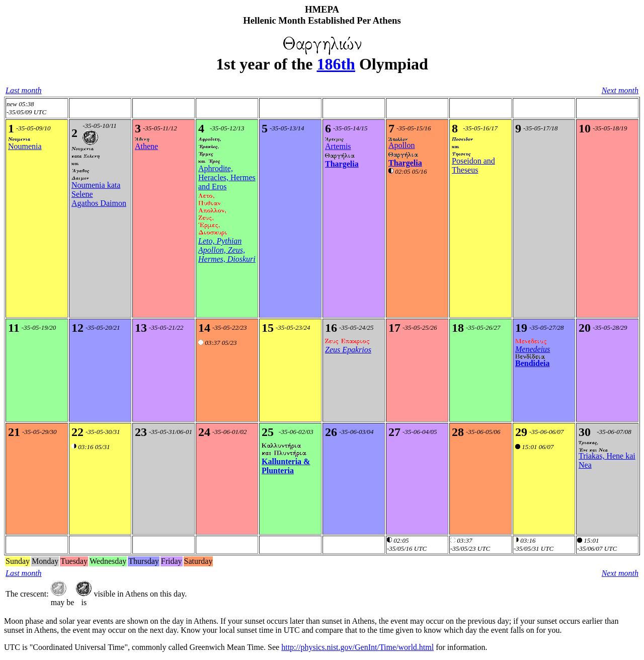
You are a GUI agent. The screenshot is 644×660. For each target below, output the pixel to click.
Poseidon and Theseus (473, 165)
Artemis (338, 146)
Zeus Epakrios (348, 350)
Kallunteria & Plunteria (286, 466)
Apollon (401, 145)
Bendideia (532, 363)
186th (336, 64)
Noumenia (25, 146)
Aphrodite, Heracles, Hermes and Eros (227, 177)
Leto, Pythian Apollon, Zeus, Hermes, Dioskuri (227, 250)
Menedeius (533, 349)
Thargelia (342, 164)
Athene (146, 146)
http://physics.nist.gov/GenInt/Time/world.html (357, 647)
